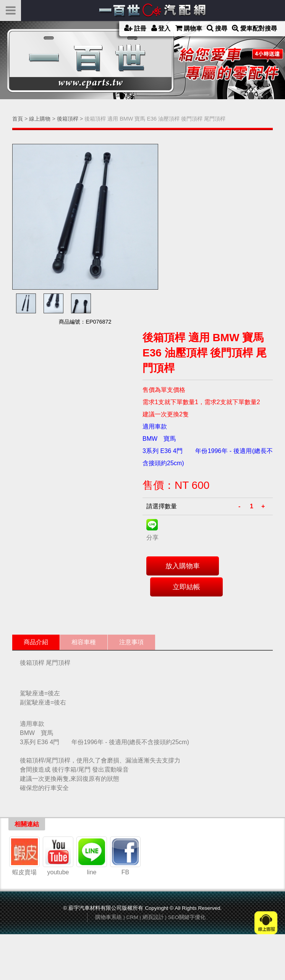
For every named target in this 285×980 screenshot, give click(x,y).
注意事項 (131, 642)
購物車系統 (108, 917)
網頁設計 (153, 917)
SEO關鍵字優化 (187, 917)
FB (125, 853)
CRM (132, 917)
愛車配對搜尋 (254, 28)
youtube (58, 853)
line (92, 853)
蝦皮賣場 (24, 853)
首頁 (18, 119)
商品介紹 (36, 642)
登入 (161, 28)
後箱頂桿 (68, 119)
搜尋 (217, 28)
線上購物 (40, 119)
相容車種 (84, 642)
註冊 (135, 28)
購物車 (189, 28)
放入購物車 (183, 566)
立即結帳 (186, 587)
